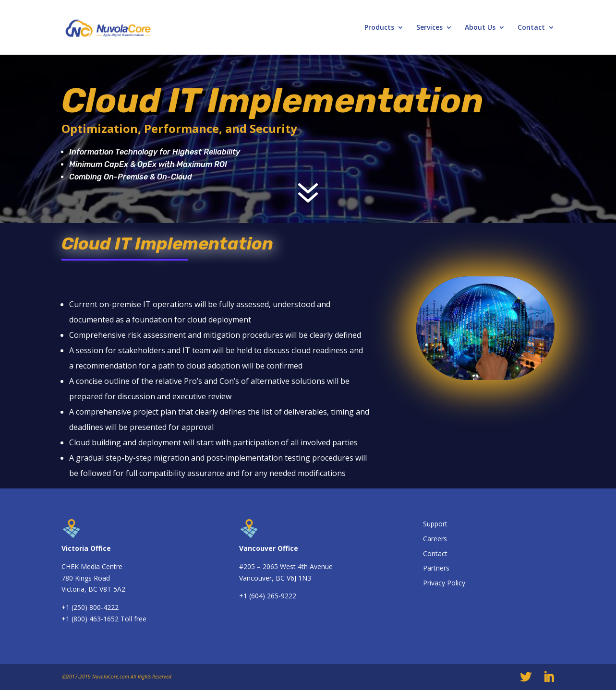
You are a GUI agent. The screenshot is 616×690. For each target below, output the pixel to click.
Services (429, 28)
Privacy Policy (444, 583)
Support (435, 524)
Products (379, 28)
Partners (436, 568)
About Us (480, 28)
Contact (531, 28)
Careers (435, 539)
